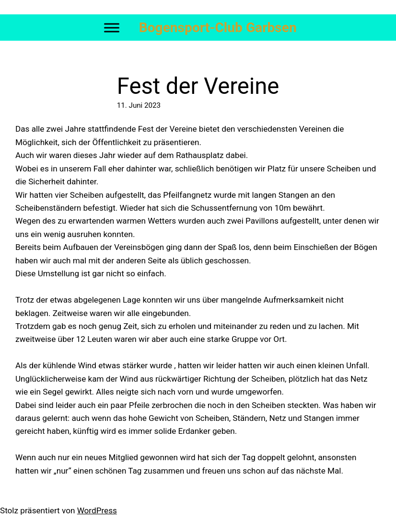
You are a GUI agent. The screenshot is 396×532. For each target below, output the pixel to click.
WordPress (97, 510)
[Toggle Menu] (112, 28)
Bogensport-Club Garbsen (218, 28)
